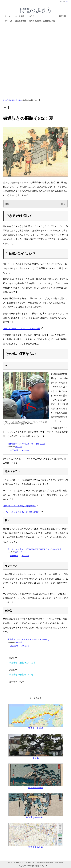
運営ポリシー (30, 863)
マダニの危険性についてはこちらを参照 (22, 329)
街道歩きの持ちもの (15, 100)
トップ (8, 16)
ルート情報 (20, 16)
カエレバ (19, 447)
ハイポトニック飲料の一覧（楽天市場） (22, 512)
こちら (66, 1)
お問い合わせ (59, 863)
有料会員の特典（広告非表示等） (42, 21)
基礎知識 (63, 16)
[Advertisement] (34, 60)
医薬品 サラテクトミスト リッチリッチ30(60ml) (28, 639)
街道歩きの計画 (36, 846)
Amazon (25, 450)
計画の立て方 (21, 21)
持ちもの (8, 21)
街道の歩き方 (36, 10)
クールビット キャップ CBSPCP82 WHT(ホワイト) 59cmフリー (35, 549)
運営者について (19, 863)
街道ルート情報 (36, 727)
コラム (32, 16)
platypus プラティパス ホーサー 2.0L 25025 (26, 444)
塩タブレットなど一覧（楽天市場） (20, 506)
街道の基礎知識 (36, 786)
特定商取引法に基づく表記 (45, 863)
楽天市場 (14, 450)
